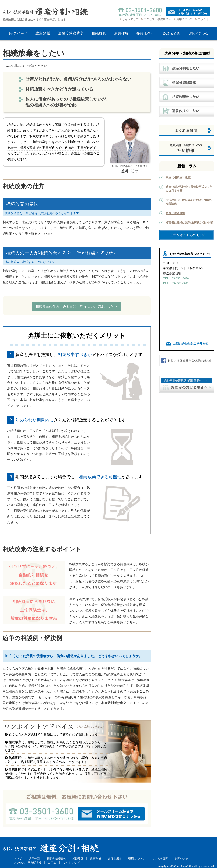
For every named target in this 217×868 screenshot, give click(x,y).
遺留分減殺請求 (56, 859)
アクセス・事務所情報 (157, 19)
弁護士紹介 (115, 859)
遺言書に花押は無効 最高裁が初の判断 (189, 222)
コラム (202, 19)
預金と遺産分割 (175, 213)
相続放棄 (78, 859)
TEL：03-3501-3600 (176, 278)
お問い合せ (182, 859)
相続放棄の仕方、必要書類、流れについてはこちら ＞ (77, 306)
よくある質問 (160, 859)
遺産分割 (34, 859)
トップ (18, 859)
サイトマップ (131, 19)
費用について (185, 19)
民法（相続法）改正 (178, 177)
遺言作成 (96, 859)
